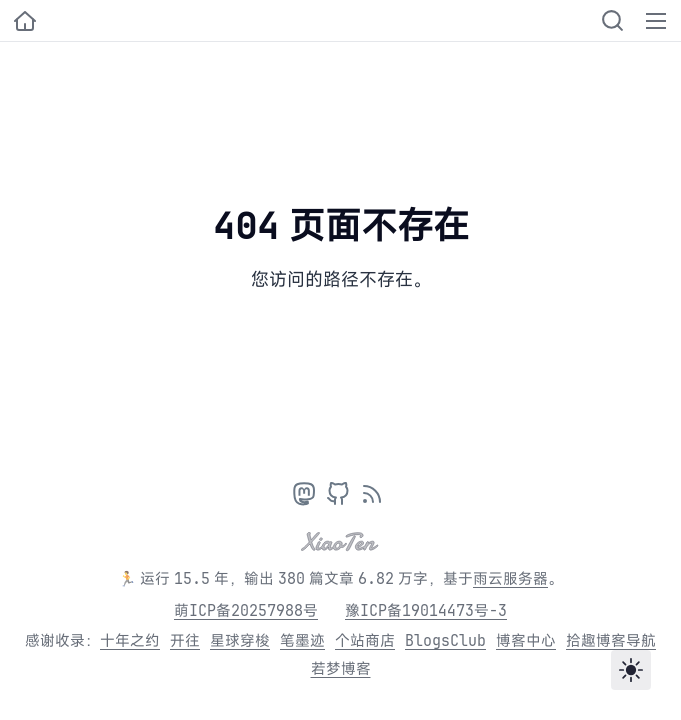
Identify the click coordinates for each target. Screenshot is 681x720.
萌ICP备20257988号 (246, 610)
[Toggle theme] (631, 670)
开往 (185, 640)
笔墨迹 (302, 640)
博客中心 (526, 640)
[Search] (612, 20)
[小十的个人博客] (25, 21)
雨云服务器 (510, 578)
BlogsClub (445, 640)
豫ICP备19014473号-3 (426, 610)
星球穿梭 (240, 640)
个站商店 (365, 640)
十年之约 (130, 640)
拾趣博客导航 (611, 640)
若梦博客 (341, 668)
